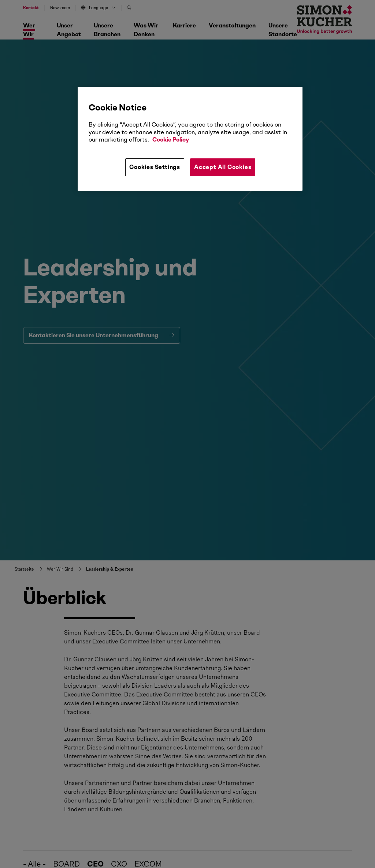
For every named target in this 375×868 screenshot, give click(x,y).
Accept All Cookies (223, 167)
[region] (190, 139)
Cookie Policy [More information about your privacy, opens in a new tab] (171, 140)
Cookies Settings (155, 167)
